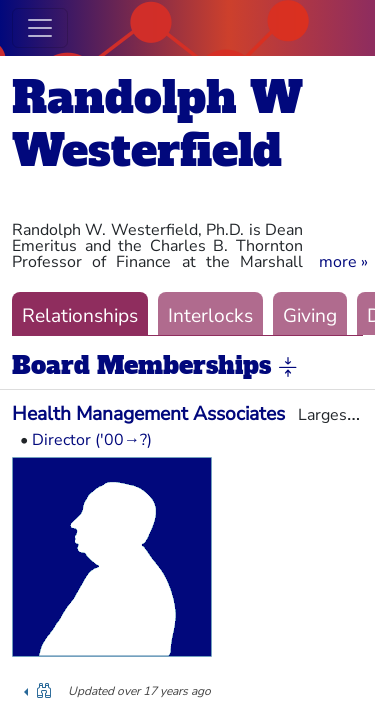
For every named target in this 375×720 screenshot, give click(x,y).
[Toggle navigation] (40, 28)
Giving (310, 316)
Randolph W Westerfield (157, 124)
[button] (343, 262)
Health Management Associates (148, 414)
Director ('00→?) (92, 440)
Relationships (80, 316)
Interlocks (210, 316)
